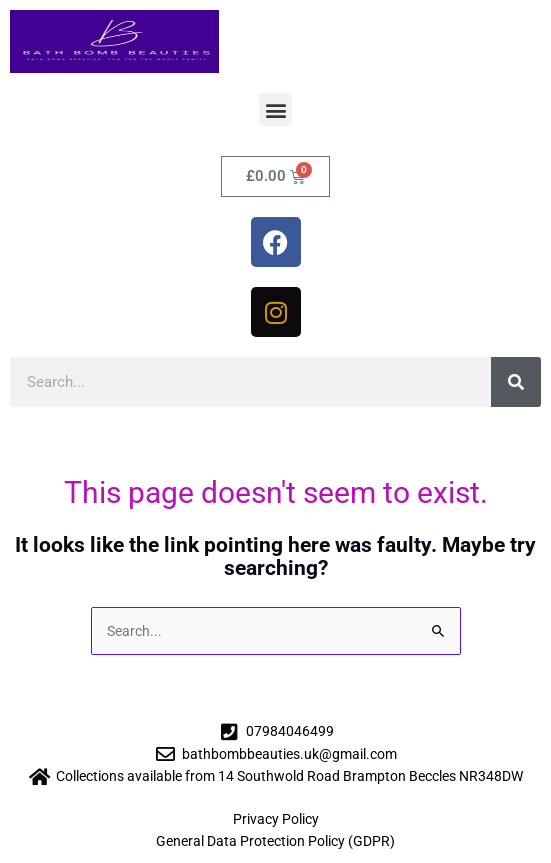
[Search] (516, 382)
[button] (275, 109)
